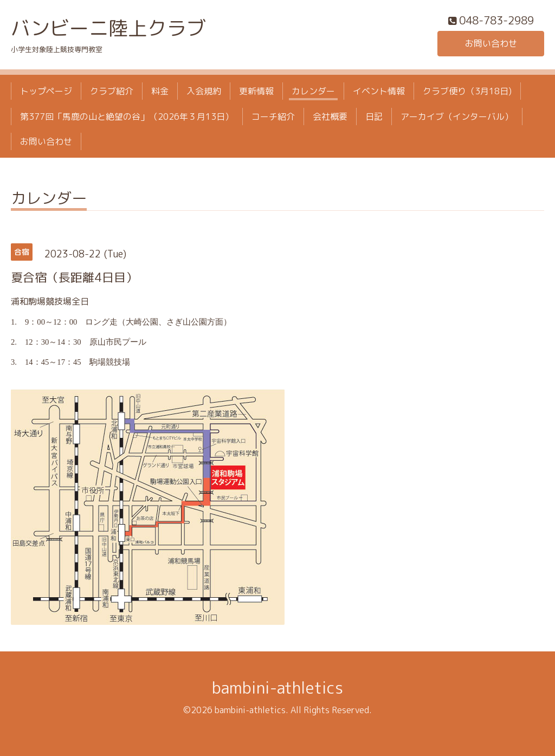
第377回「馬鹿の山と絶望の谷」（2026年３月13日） (127, 117)
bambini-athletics (277, 688)
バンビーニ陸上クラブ (108, 28)
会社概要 (330, 117)
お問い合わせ (491, 43)
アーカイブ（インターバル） (457, 117)
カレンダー (313, 91)
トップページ (46, 91)
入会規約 (204, 91)
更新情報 (256, 91)
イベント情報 (379, 91)
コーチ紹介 (273, 117)
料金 (160, 91)
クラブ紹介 (112, 91)
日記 (374, 117)
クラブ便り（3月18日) (467, 91)
